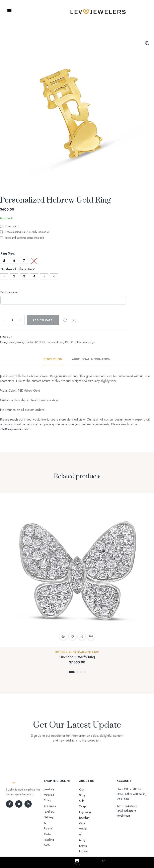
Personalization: (10, 292)
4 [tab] (85, 672)
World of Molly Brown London (97, 812)
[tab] (55, 359)
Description (53, 359)
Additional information (91, 359)
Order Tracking (53, 806)
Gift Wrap (85, 795)
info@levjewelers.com (15, 429)
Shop (77, 864)
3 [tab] (81, 672)
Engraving (85, 801)
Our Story (85, 790)
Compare (74, 320)
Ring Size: (8, 254)
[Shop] (77, 861)
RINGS (69, 342)
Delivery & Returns (55, 800)
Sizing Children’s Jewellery (59, 795)
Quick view (91, 636)
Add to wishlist (65, 320)
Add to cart (43, 320)
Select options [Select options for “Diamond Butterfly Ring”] (63, 636)
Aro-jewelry (75, 844)
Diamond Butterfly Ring (77, 657)
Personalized (55, 342)
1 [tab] (72, 672)
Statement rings (85, 342)
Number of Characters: (18, 269)
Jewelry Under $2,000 (30, 342)
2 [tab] (77, 672)
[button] (9, 11)
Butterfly (61, 652)
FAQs (47, 812)
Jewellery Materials (55, 789)
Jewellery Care (88, 806)
